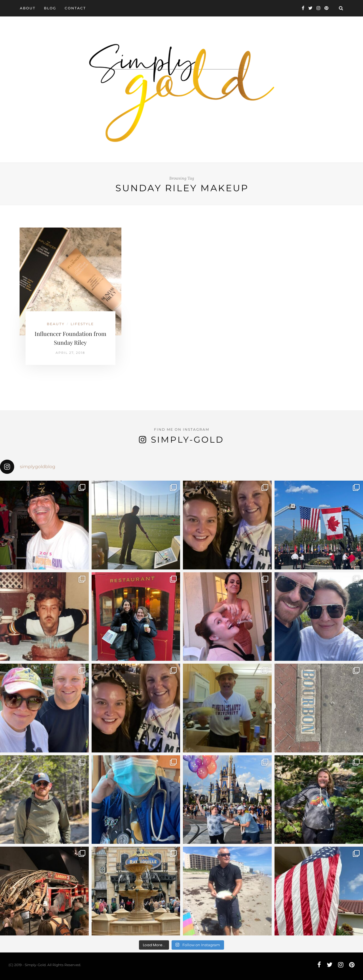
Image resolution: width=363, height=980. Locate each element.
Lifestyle (82, 324)
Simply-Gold (187, 440)
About (28, 8)
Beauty (56, 324)
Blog (50, 8)
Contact (75, 8)
